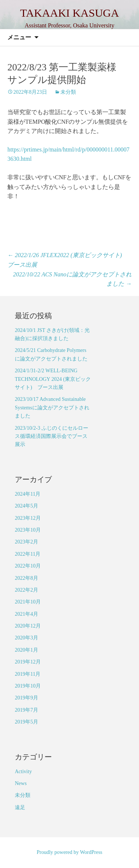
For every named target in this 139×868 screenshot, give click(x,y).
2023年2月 (27, 542)
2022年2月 (27, 590)
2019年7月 (27, 710)
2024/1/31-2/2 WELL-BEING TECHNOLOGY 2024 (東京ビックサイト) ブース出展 (53, 379)
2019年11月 (28, 674)
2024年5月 (27, 506)
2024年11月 (28, 494)
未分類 (68, 92)
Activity (23, 771)
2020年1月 (27, 650)
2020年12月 (28, 626)
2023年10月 (28, 530)
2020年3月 (27, 638)
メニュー (19, 37)
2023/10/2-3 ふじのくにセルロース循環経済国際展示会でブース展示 (52, 436)
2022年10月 (28, 566)
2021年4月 (27, 614)
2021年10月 (28, 602)
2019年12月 (28, 662)
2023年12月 (28, 518)
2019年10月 (28, 686)
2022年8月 (27, 578)
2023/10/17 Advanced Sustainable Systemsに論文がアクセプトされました (52, 408)
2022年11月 (28, 554)
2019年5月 (27, 722)
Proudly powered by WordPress (69, 852)
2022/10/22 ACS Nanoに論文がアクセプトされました (72, 279)
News (21, 783)
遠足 (20, 807)
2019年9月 (27, 698)
